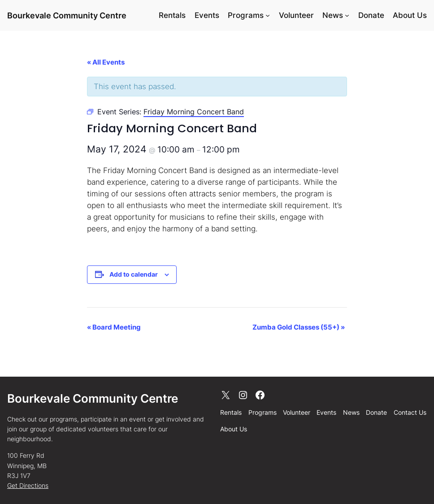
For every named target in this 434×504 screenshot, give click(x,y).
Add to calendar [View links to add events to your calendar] (134, 274)
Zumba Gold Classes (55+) (299, 327)
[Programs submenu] (268, 15)
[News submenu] (347, 15)
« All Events (106, 62)
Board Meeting (114, 327)
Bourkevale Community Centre (67, 15)
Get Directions (28, 485)
